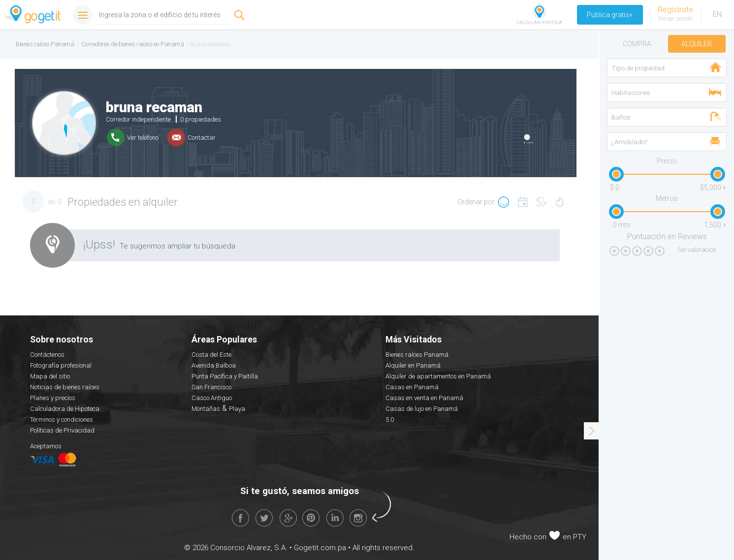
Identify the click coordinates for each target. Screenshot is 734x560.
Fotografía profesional (61, 365)
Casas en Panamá (412, 387)
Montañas (206, 409)
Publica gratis (610, 15)
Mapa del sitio (50, 376)
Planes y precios (53, 398)
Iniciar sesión (675, 19)
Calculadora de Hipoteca (65, 409)
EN (717, 14)
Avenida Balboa (214, 365)
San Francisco (211, 387)
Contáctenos (47, 355)
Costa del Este (211, 355)
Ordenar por (476, 202)
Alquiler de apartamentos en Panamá (438, 376)
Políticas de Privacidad (62, 430)
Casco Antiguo (212, 398)
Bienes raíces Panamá (417, 355)
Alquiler (697, 44)
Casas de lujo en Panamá (422, 409)
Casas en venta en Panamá (424, 398)
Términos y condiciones (62, 420)
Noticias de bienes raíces (65, 387)
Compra (637, 44)
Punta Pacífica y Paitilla (225, 376)
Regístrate (675, 10)
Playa (237, 409)
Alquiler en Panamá (413, 365)
